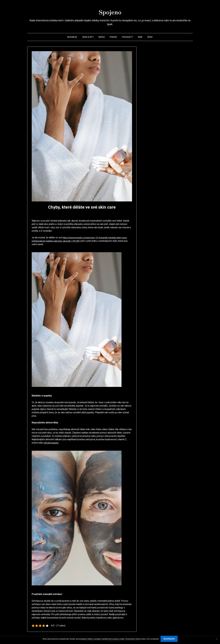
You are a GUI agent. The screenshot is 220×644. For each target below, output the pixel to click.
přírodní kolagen (52, 443)
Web (140, 37)
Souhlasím (169, 639)
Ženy (150, 37)
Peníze (113, 37)
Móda (102, 37)
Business (72, 37)
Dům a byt (88, 37)
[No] (216, 639)
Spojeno (110, 11)
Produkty (127, 37)
